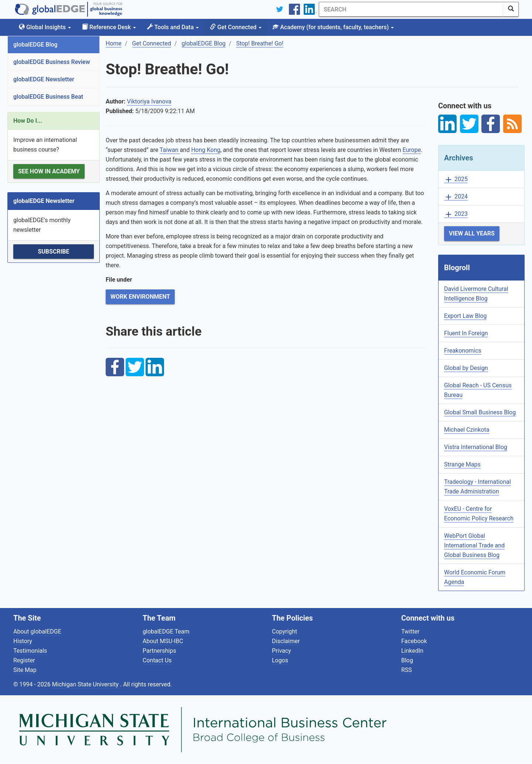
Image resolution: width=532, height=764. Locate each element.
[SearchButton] (511, 9)
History (23, 641)
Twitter (410, 631)
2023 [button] (456, 214)
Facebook (414, 641)
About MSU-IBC (163, 641)
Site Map (25, 670)
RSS (407, 670)
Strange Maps (462, 464)
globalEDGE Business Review (52, 62)
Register (24, 660)
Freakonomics (463, 351)
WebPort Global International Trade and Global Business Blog (474, 545)
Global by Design (466, 368)
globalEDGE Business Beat (48, 97)
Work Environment (140, 297)
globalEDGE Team (166, 631)
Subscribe (53, 252)
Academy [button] (333, 27)
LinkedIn (412, 651)
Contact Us (157, 660)
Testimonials (30, 651)
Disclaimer (286, 641)
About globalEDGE (37, 631)
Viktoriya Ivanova (149, 101)
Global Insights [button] (45, 27)
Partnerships (159, 651)
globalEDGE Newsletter (44, 79)
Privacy (282, 651)
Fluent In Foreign (466, 333)
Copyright (284, 631)
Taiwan (170, 150)
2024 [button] (456, 197)
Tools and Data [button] (173, 27)
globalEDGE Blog (35, 45)
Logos (280, 660)
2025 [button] (456, 179)
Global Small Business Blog (480, 412)
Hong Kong (206, 150)
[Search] (411, 9)
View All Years (472, 233)
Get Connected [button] (236, 27)
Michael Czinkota (467, 430)
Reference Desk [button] (109, 27)
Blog (407, 660)
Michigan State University (86, 684)
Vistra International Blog (476, 447)
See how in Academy (49, 171)
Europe (412, 150)
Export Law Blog (465, 316)
